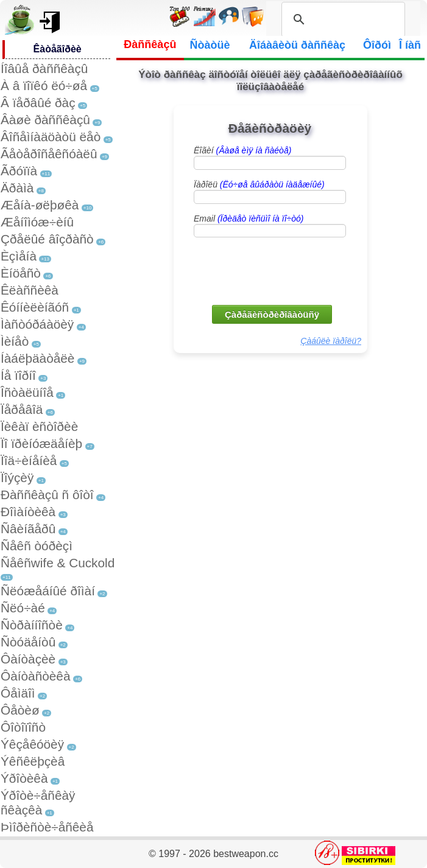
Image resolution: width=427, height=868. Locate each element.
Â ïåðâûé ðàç (38, 103)
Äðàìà (17, 188)
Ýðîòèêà (24, 778)
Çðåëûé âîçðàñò (47, 239)
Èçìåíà (19, 256)
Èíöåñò (21, 273)
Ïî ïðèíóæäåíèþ (41, 443)
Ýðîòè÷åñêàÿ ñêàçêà (38, 803)
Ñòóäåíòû (28, 642)
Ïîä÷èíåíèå (29, 460)
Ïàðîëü (259, 184)
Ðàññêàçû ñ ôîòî (47, 495)
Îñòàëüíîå (27, 392)
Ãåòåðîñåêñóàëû (49, 154)
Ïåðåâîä (22, 409)
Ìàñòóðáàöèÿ (37, 324)
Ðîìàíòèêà (28, 512)
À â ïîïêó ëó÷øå (44, 86)
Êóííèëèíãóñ (35, 307)
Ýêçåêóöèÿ (32, 744)
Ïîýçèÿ (17, 478)
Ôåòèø (20, 710)
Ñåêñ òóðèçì (37, 546)
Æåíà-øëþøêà (40, 205)
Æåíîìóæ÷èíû (37, 222)
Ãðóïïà (19, 171)
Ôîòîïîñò (23, 727)
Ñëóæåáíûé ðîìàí (48, 591)
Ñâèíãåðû (28, 529)
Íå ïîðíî (18, 375)
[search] (341, 19)
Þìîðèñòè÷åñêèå (47, 827)
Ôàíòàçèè (28, 659)
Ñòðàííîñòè (32, 625)
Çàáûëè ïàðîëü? (331, 341)
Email (249, 219)
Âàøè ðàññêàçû (45, 120)
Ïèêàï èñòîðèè (39, 426)
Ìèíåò (15, 341)
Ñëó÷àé (23, 608)
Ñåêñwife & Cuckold (58, 563)
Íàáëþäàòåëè (37, 358)
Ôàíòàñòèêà (36, 676)
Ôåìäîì (18, 693)
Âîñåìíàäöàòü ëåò (51, 137)
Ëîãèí (242, 150)
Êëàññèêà (30, 290)
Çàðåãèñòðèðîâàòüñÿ (272, 314)
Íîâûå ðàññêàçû (44, 68)
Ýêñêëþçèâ (33, 761)
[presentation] (271, 270)
